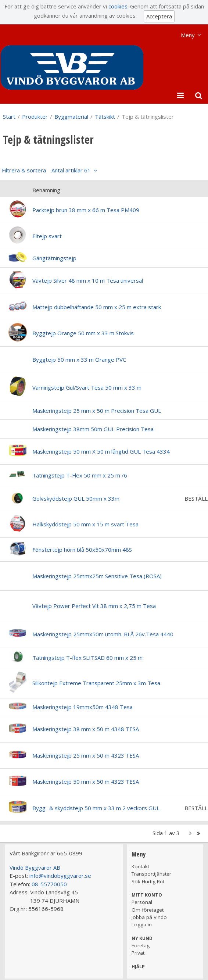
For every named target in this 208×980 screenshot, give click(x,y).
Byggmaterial (71, 117)
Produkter (35, 117)
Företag (141, 945)
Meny (188, 35)
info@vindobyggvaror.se (60, 876)
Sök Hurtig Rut (148, 881)
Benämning (46, 190)
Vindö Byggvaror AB (35, 868)
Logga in (142, 924)
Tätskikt (105, 117)
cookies (118, 6)
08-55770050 (49, 884)
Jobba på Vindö (149, 917)
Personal (142, 902)
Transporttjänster (151, 874)
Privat (138, 953)
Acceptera (159, 16)
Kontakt (140, 866)
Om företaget (148, 910)
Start (9, 117)
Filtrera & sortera (46, 170)
